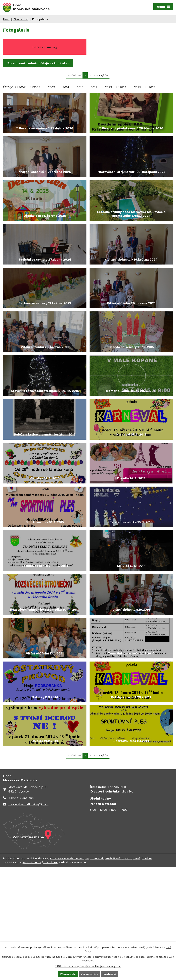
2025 (137, 88)
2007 (22, 88)
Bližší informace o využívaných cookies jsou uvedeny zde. (88, 966)
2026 (152, 88)
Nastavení (110, 974)
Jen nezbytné (90, 974)
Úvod (6, 20)
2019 (94, 88)
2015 (80, 88)
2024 (123, 88)
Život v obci (21, 20)
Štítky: (8, 88)
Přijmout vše (68, 974)
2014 (66, 88)
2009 (51, 88)
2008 (37, 88)
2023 (108, 88)
